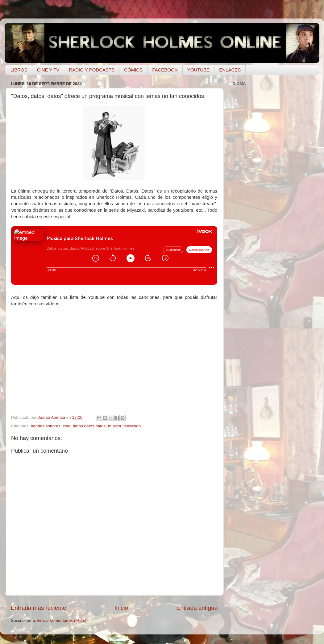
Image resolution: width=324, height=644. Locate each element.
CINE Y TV (48, 70)
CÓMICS (133, 70)
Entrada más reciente (39, 608)
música (115, 426)
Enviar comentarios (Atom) (62, 620)
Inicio (121, 608)
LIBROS (19, 70)
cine (66, 426)
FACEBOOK (165, 70)
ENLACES (230, 70)
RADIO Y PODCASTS (92, 70)
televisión (132, 426)
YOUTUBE (199, 70)
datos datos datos (89, 426)
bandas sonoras (46, 426)
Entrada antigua (197, 608)
